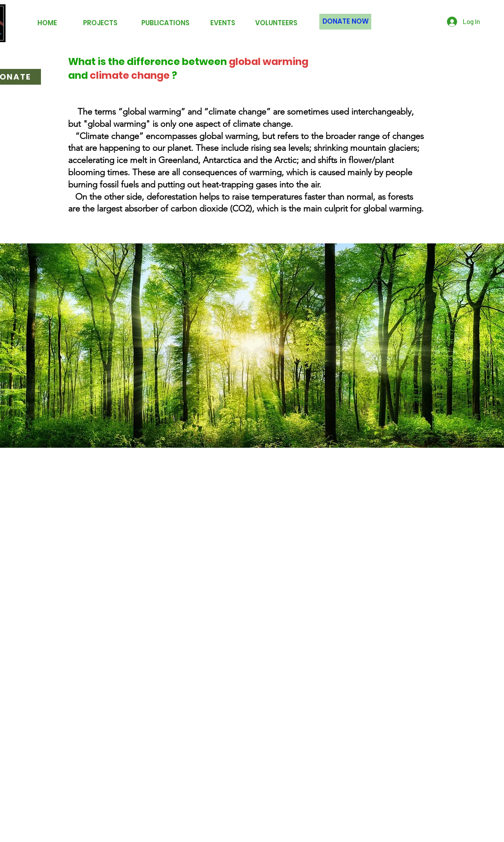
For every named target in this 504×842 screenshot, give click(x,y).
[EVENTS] (222, 23)
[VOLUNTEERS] (276, 23)
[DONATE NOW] (345, 22)
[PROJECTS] (100, 23)
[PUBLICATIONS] (165, 23)
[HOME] (47, 23)
